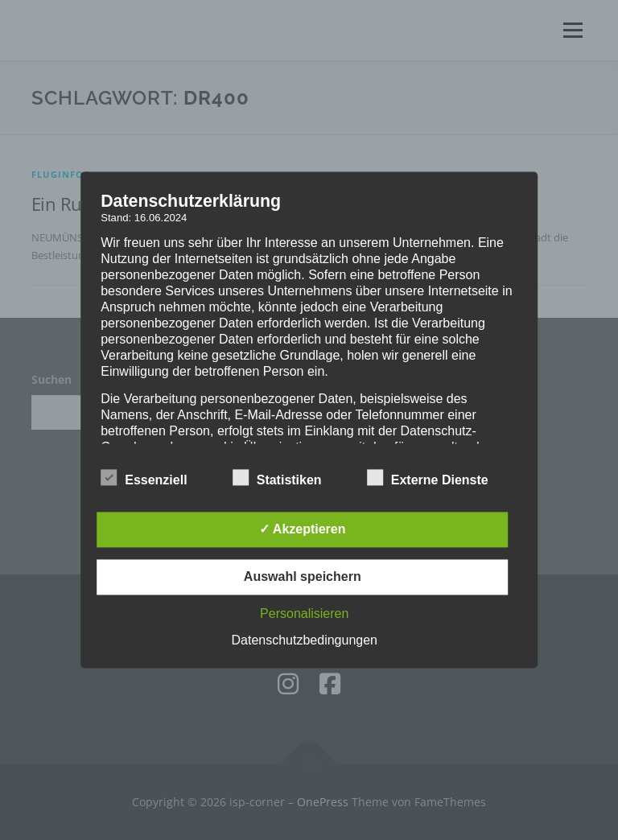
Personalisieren (304, 614)
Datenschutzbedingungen (305, 641)
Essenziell (144, 478)
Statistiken (277, 478)
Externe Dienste (428, 478)
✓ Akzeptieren (303, 530)
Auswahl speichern (303, 577)
